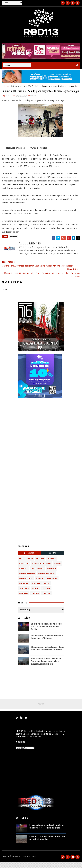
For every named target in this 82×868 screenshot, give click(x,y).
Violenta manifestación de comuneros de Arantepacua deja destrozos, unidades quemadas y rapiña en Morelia (46, 667)
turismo (46, 599)
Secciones (29, 559)
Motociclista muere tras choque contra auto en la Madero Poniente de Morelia (38, 733)
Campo (30, 565)
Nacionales (52, 585)
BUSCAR (53, 559)
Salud (47, 589)
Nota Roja (24, 589)
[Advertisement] (41, 425)
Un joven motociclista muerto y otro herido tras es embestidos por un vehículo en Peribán (47, 633)
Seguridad (24, 594)
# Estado (13, 243)
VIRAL (34, 862)
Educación (24, 570)
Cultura (40, 565)
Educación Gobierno (41, 570)
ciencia (35, 594)
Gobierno (51, 575)
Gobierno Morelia (46, 580)
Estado (14, 85)
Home (6, 85)
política (35, 599)
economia (24, 599)
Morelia (40, 585)
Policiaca (36, 589)
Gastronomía (37, 575)
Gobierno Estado (27, 580)
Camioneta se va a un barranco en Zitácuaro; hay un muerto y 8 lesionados (47, 643)
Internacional (26, 585)
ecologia (46, 594)
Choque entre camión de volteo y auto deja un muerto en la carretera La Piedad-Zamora (48, 654)
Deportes (52, 565)
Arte (21, 565)
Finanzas (23, 575)
